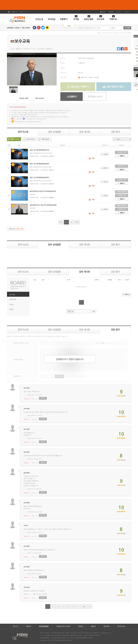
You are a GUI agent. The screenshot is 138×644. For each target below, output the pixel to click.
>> (90, 607)
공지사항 (12, 294)
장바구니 (119, 12)
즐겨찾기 (24, 12)
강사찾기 (127, 12)
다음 (77, 222)
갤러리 (11, 309)
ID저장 (82, 28)
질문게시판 (13, 299)
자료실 (11, 304)
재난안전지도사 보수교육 (110, 33)
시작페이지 (13, 12)
